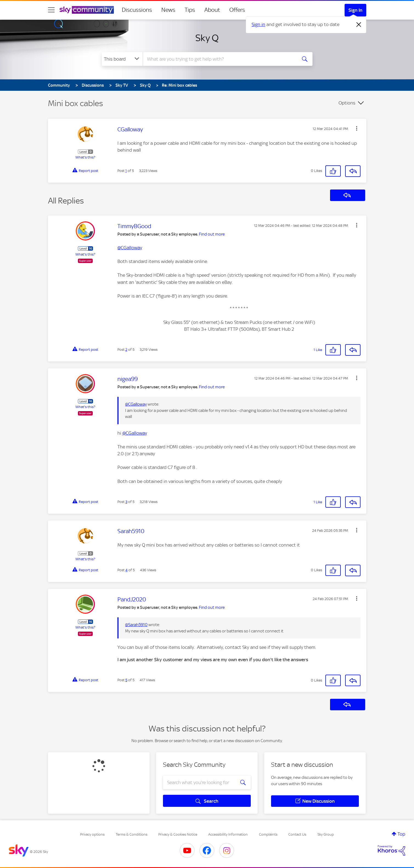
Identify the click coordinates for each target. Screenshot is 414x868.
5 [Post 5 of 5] (126, 680)
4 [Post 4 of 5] (126, 570)
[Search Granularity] (122, 59)
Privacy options (92, 834)
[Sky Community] (87, 10)
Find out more (212, 234)
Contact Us (297, 834)
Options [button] (347, 103)
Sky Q (207, 38)
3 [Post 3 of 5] (126, 502)
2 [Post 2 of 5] (126, 350)
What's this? (85, 157)
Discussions (137, 10)
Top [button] (401, 834)
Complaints (268, 834)
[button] (357, 128)
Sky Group (326, 834)
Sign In (355, 10)
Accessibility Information (228, 834)
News (168, 10)
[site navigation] (51, 10)
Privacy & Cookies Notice (178, 834)
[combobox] (219, 59)
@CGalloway (130, 248)
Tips (190, 10)
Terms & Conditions (132, 834)
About (212, 10)
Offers (237, 10)
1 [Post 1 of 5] (126, 171)
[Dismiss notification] (359, 25)
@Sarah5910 (136, 625)
